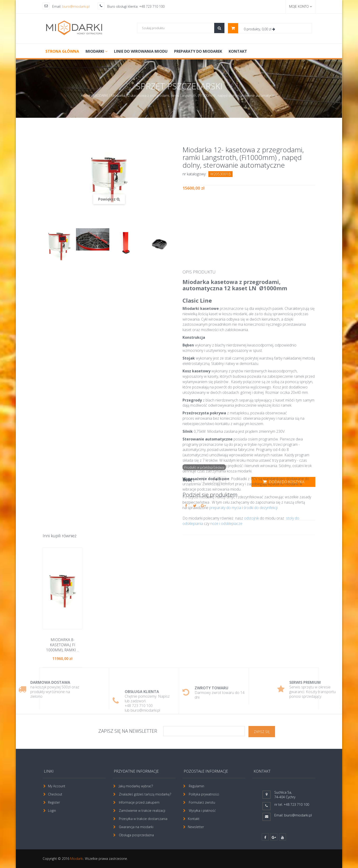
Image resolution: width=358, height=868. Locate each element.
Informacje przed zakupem (139, 802)
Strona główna (62, 51)
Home (86, 95)
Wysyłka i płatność (202, 811)
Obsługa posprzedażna (136, 835)
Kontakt (238, 51)
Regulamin (196, 786)
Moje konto (300, 6)
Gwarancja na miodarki (136, 827)
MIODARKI (96, 51)
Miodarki (77, 859)
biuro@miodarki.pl (76, 6)
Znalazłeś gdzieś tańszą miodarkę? (145, 794)
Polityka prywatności (204, 794)
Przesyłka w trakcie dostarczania (143, 819)
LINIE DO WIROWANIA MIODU (141, 51)
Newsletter (196, 827)
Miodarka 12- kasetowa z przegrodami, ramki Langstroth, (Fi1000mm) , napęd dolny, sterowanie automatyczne (194, 95)
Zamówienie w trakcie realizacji (142, 811)
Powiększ (109, 199)
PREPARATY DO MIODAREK (198, 51)
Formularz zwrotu (202, 802)
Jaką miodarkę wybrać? (136, 786)
